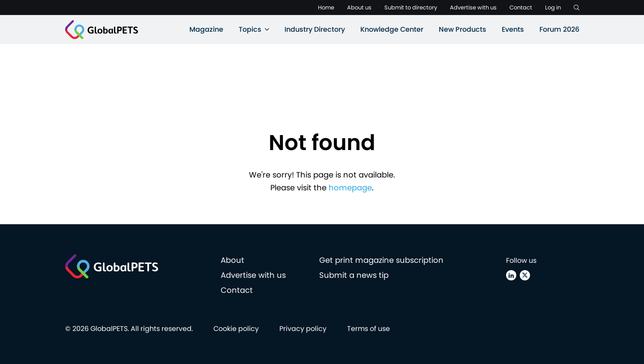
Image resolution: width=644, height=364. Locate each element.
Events (513, 29)
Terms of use (368, 329)
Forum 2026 (559, 29)
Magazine (206, 29)
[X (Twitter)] (525, 275)
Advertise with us (473, 8)
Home (326, 8)
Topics (250, 29)
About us (359, 8)
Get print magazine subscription (381, 260)
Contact (521, 8)
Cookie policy (236, 329)
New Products (463, 29)
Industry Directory (315, 29)
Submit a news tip (354, 275)
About (232, 260)
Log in (553, 8)
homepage (350, 188)
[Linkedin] (511, 275)
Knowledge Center (392, 29)
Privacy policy (303, 329)
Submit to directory (411, 8)
